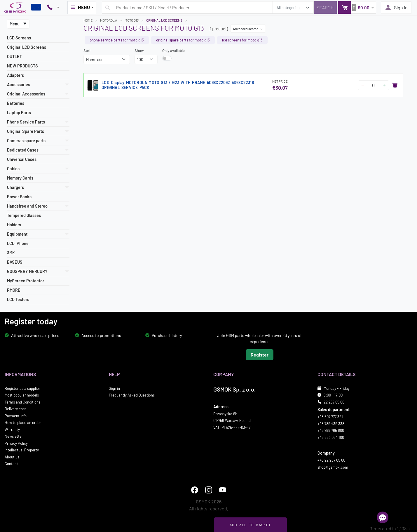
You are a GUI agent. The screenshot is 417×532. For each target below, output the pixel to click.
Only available (173, 51)
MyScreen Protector (26, 281)
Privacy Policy (16, 443)
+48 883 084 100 (331, 437)
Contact (11, 464)
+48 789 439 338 (331, 423)
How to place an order (23, 423)
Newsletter (14, 436)
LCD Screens (19, 38)
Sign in (396, 8)
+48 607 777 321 (330, 417)
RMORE (14, 290)
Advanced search (248, 29)
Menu (18, 24)
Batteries (16, 103)
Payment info (16, 415)
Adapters (15, 75)
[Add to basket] (395, 85)
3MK (11, 253)
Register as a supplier (22, 388)
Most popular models (22, 395)
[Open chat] (383, 517)
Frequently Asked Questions (132, 395)
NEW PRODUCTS (22, 66)
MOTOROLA (109, 20)
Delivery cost (15, 409)
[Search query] (187, 7)
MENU (80, 7)
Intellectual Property (22, 450)
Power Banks (19, 197)
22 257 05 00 (334, 402)
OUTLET (14, 56)
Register (260, 354)
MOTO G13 (132, 20)
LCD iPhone (18, 243)
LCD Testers (18, 299)
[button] (357, 7)
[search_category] (293, 7)
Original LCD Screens (27, 47)
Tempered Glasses (24, 215)
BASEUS (15, 262)
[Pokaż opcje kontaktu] (53, 8)
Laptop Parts (19, 113)
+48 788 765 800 (331, 430)
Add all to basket (250, 525)
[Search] (325, 7)
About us (12, 457)
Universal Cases (22, 159)
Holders (14, 225)
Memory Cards (20, 178)
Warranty (12, 429)
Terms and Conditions (22, 402)
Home (88, 20)
